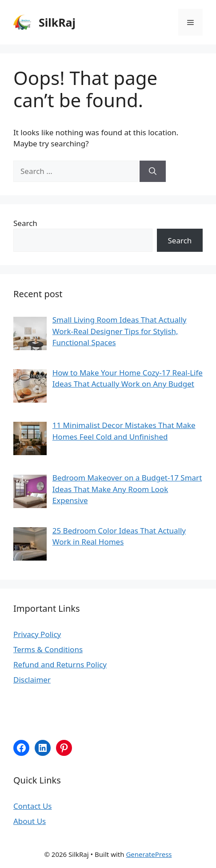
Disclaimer (32, 680)
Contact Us (33, 806)
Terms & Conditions (48, 649)
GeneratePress (149, 854)
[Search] (153, 171)
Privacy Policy (37, 634)
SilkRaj (57, 22)
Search (25, 223)
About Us (30, 821)
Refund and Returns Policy (60, 664)
